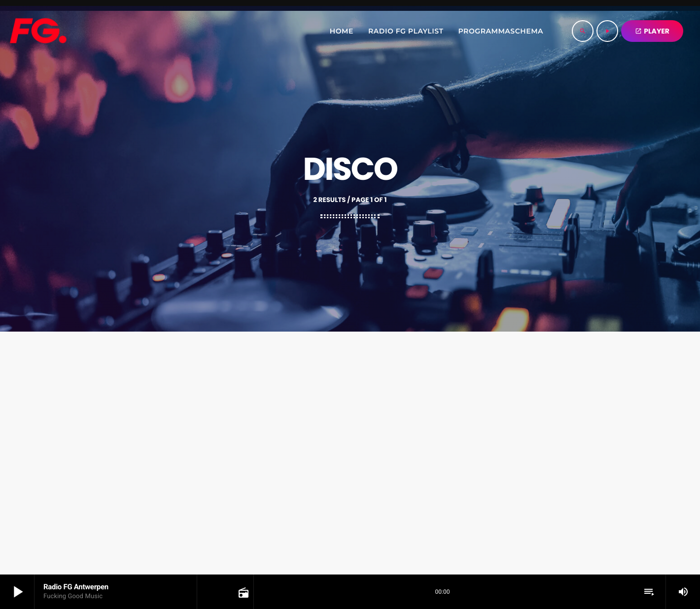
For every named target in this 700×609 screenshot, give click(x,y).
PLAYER (652, 31)
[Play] (607, 31)
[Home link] (38, 31)
